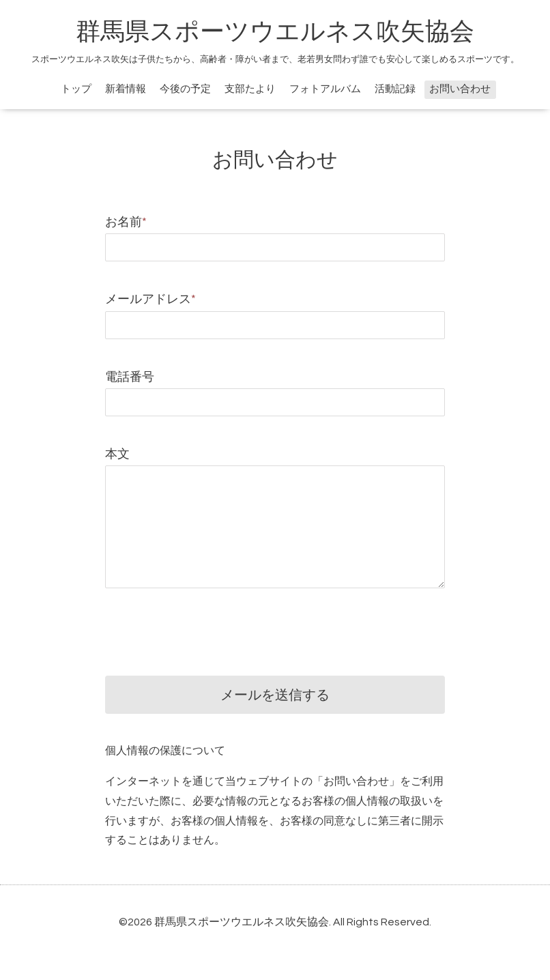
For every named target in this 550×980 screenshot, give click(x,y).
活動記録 (395, 89)
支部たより (250, 89)
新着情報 (126, 89)
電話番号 (130, 377)
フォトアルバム (325, 89)
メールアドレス (150, 299)
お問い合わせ (460, 89)
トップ (76, 89)
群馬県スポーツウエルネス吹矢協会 (275, 32)
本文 (117, 454)
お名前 (126, 222)
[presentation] (209, 622)
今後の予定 (185, 89)
